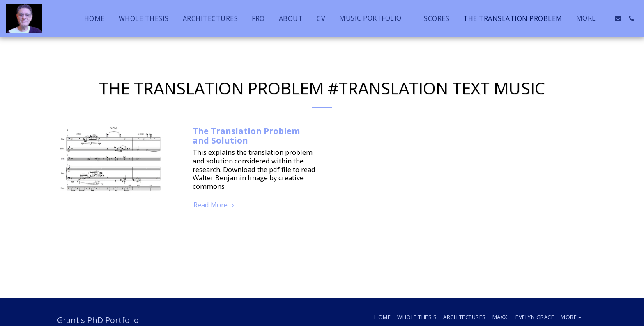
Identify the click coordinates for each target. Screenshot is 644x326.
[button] (375, 18)
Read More (215, 205)
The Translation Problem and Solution (246, 136)
